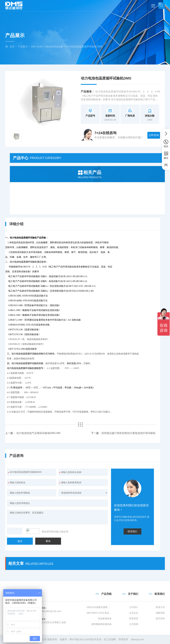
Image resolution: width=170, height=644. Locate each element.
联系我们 (59, 531)
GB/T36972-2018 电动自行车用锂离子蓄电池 (99, 634)
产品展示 (23, 47)
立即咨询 (154, 135)
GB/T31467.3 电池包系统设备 (47, 47)
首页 (12, 47)
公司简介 (134, 628)
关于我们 (133, 615)
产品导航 (106, 615)
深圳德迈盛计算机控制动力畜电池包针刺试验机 (55, 433)
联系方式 (160, 628)
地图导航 (160, 634)
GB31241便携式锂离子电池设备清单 (99, 628)
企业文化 (134, 634)
